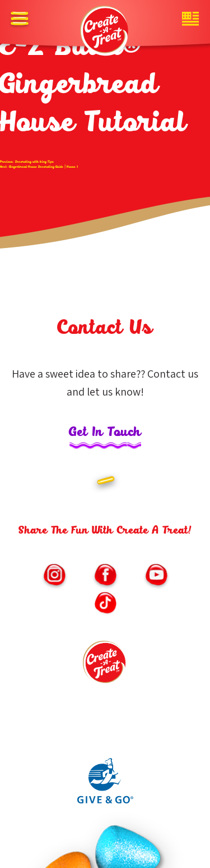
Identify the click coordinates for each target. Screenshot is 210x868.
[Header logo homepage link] (105, 31)
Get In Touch (105, 433)
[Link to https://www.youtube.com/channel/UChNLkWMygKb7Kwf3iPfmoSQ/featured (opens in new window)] (156, 576)
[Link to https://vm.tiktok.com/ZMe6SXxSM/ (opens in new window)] (105, 604)
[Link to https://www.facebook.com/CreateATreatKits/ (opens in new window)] (105, 576)
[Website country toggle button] (190, 20)
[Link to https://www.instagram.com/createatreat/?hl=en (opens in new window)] (54, 576)
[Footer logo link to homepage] (105, 666)
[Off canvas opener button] (20, 20)
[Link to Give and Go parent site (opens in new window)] (105, 801)
